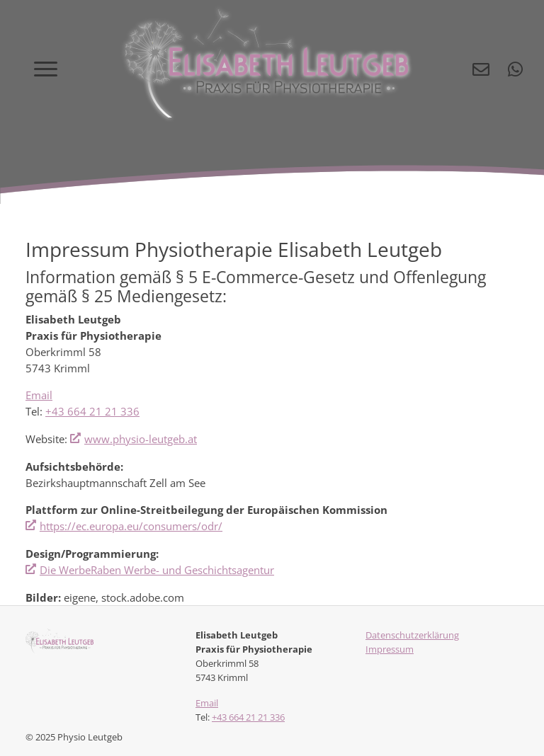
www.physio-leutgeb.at (141, 439)
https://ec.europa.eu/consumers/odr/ (131, 526)
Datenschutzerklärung (412, 635)
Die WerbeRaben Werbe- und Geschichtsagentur (157, 570)
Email (39, 395)
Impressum (390, 649)
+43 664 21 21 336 (92, 411)
